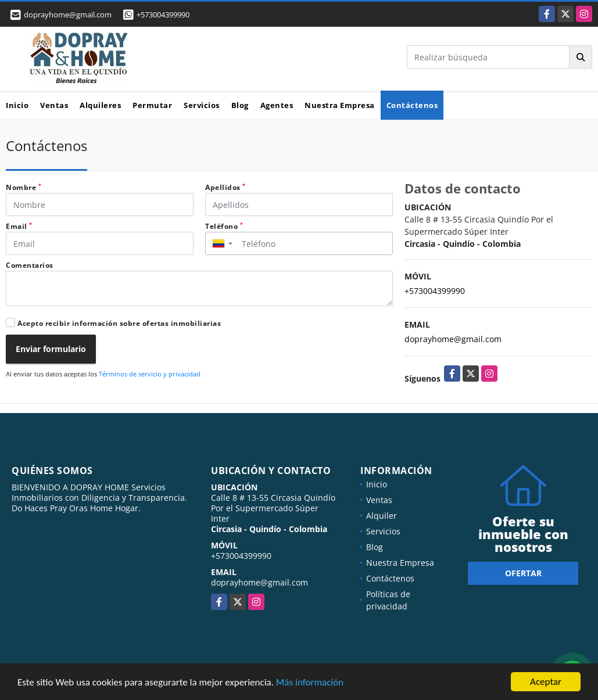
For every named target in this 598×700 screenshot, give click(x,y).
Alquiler (382, 516)
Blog (240, 105)
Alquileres (100, 105)
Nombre (24, 187)
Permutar (152, 105)
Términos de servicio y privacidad (150, 374)
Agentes (277, 105)
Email (19, 226)
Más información (310, 683)
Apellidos (225, 187)
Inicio (17, 105)
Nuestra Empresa (340, 105)
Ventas (54, 105)
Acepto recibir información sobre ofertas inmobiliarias (119, 323)
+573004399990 (163, 15)
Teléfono (224, 226)
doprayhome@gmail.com (453, 339)
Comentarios (30, 265)
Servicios (202, 105)
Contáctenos (412, 105)
